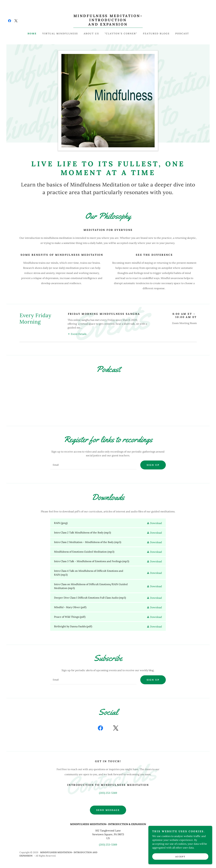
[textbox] (93, 465)
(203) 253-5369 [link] (108, 793)
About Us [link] (91, 34)
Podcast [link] (182, 34)
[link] (10, 21)
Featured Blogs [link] (156, 34)
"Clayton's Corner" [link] (121, 34)
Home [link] (32, 34)
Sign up (153, 465)
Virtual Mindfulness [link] (60, 34)
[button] (77, 334)
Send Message (108, 810)
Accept (180, 857)
